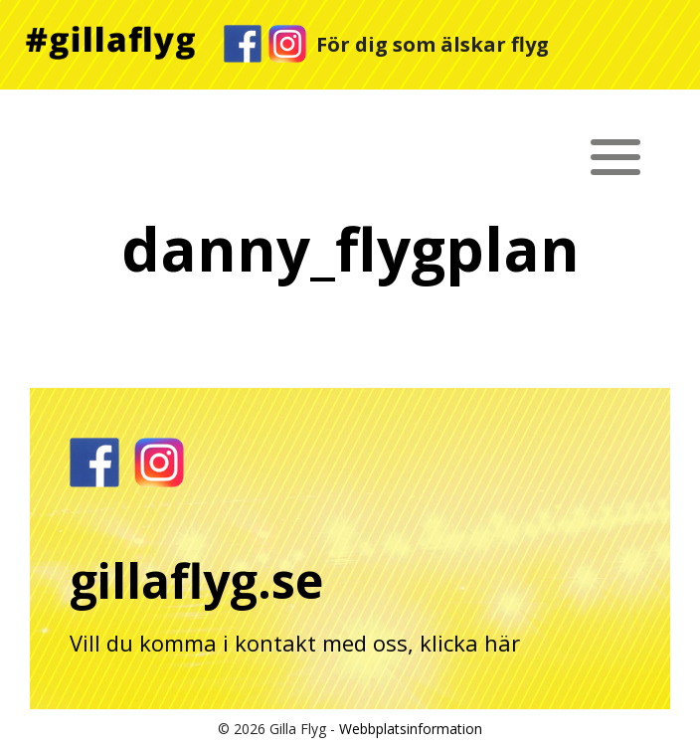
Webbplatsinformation (411, 729)
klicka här (470, 643)
